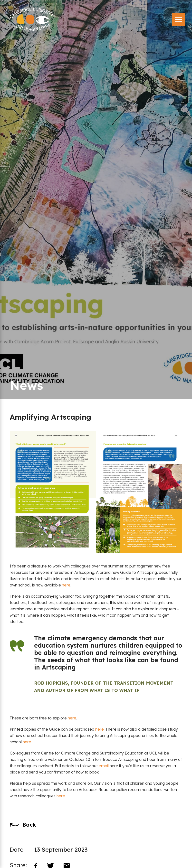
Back (29, 825)
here (66, 585)
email (104, 766)
